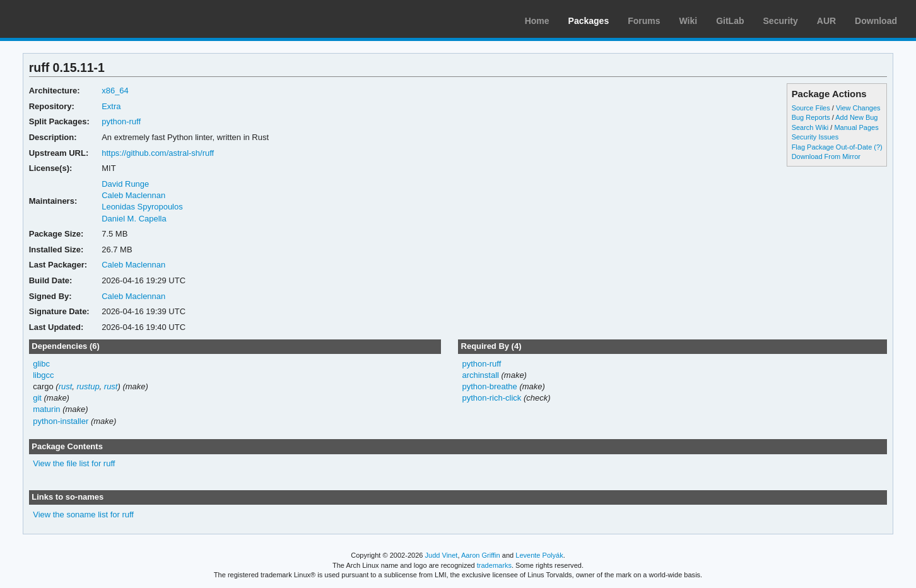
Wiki (689, 21)
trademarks (494, 565)
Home (537, 21)
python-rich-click (491, 398)
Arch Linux (69, 19)
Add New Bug (856, 117)
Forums (644, 21)
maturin (46, 409)
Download (876, 21)
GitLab (730, 21)
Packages (589, 21)
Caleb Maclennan (133, 195)
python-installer (61, 421)
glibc (41, 364)
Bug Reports (811, 117)
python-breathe (489, 386)
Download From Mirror (826, 156)
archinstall (480, 375)
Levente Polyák (539, 555)
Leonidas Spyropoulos (142, 207)
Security (781, 21)
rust (66, 386)
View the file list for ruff (74, 463)
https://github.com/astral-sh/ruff (158, 153)
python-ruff (121, 121)
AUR (826, 21)
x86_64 (115, 91)
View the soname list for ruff (83, 514)
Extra (111, 106)
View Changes (858, 108)
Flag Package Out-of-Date (832, 147)
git (37, 398)
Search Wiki (810, 127)
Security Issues (815, 137)
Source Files (811, 108)
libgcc (43, 375)
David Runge (125, 184)
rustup (88, 386)
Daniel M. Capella (134, 219)
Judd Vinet (442, 555)
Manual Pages (856, 127)
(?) (878, 147)
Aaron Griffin (481, 555)
